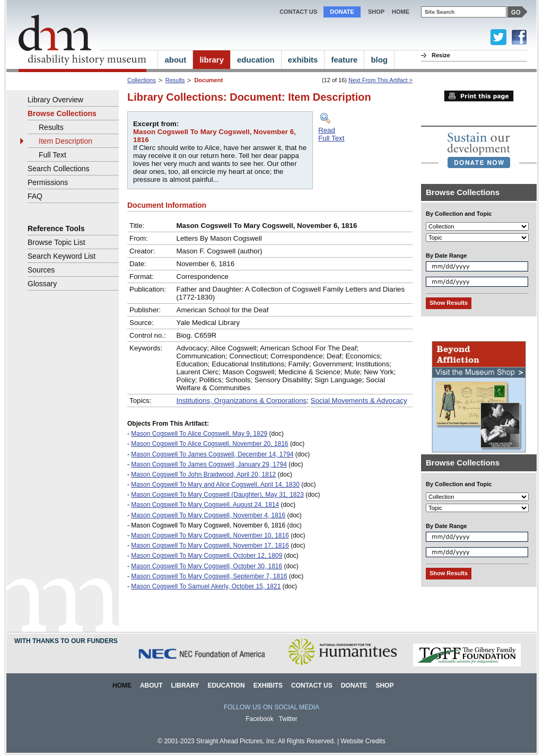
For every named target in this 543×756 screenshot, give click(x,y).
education (256, 60)
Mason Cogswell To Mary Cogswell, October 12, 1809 (207, 556)
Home (122, 685)
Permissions (48, 182)
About (151, 685)
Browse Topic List (56, 242)
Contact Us (298, 12)
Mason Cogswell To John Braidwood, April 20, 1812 (203, 474)
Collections (142, 80)
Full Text (52, 155)
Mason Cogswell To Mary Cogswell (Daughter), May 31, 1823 (217, 495)
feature (344, 60)
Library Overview (55, 100)
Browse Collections (62, 113)
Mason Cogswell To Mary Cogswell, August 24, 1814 (205, 505)
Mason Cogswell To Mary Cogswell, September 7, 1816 (209, 576)
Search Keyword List (62, 256)
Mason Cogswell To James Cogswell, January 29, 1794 (209, 464)
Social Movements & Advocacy (359, 401)
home (401, 12)
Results (175, 80)
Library (185, 685)
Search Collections (59, 169)
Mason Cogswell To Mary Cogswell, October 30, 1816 (207, 566)
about (175, 60)
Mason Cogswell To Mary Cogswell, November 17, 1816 (210, 546)
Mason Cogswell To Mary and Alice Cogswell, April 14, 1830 (215, 485)
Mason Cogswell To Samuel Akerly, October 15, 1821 (206, 586)
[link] (479, 150)
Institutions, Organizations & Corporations (242, 401)
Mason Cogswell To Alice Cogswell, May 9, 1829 (199, 434)
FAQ (35, 196)
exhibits (303, 60)
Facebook (260, 719)
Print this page (479, 96)
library (212, 60)
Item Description (65, 141)
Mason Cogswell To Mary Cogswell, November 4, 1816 (208, 515)
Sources (41, 270)
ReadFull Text (331, 134)
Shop (376, 12)
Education (226, 685)
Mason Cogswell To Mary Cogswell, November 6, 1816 (208, 525)
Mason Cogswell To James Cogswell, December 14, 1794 (212, 454)
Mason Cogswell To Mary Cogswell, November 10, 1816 (210, 535)
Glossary (42, 284)
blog (379, 60)
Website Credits (363, 741)
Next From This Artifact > (380, 80)
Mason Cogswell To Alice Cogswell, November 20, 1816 (209, 444)
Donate (342, 12)
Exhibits (268, 685)
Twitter (288, 719)
